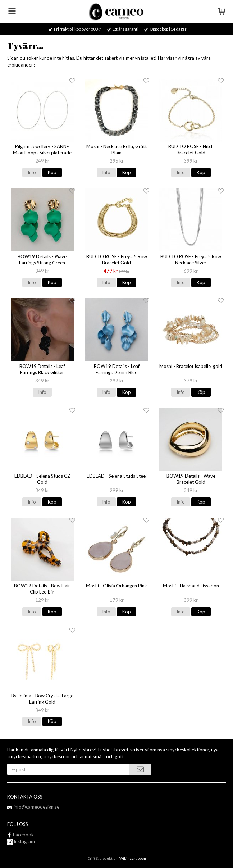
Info (32, 172)
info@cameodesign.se (36, 807)
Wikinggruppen (133, 858)
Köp (52, 172)
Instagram (21, 841)
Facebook (23, 835)
